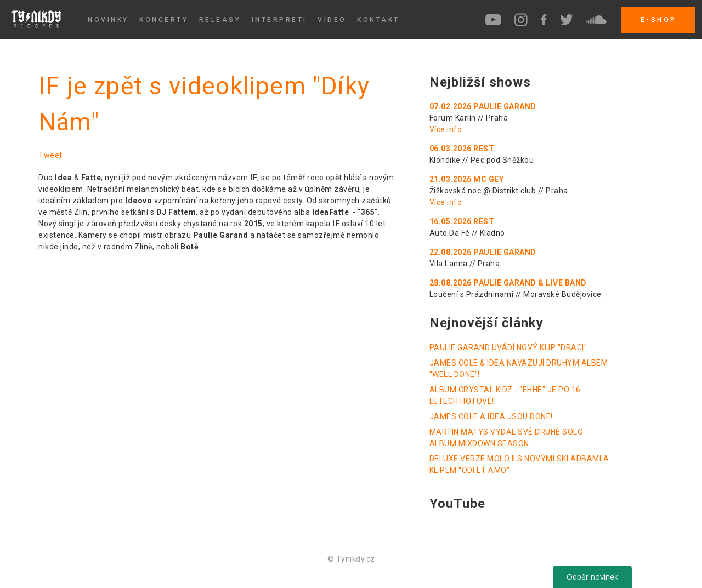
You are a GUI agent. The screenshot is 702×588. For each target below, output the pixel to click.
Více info (446, 129)
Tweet (50, 155)
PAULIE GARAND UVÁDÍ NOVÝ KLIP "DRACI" (508, 347)
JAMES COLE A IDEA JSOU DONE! (491, 416)
